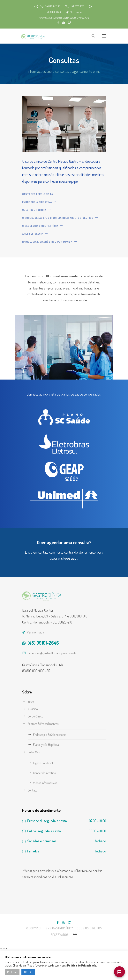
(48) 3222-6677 (82, 6)
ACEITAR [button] (28, 972)
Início (31, 730)
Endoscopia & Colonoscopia (53, 763)
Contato (33, 819)
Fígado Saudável (45, 792)
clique (70, 587)
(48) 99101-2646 (55, 12)
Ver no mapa (80, 12)
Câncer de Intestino (47, 802)
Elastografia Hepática (48, 773)
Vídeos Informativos (47, 812)
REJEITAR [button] (12, 972)
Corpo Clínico (37, 745)
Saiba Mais (35, 781)
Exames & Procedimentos (46, 752)
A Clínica (34, 737)
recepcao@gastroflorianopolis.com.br (57, 682)
